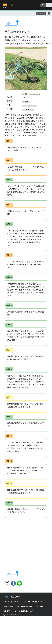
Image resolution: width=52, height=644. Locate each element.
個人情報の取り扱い (25, 607)
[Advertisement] (23, 544)
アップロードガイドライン (33, 602)
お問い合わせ (8, 607)
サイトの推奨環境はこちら (24, 611)
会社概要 (7, 611)
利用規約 (40, 607)
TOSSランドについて (11, 602)
